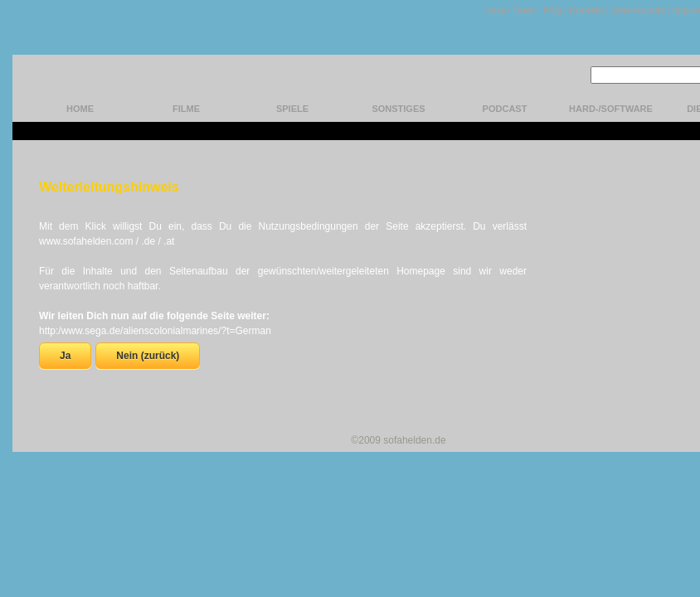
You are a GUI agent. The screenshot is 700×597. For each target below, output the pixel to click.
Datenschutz (637, 10)
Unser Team (510, 10)
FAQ (553, 10)
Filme (186, 109)
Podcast (505, 109)
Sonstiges (398, 109)
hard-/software (611, 109)
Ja (65, 356)
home (80, 109)
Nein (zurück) (148, 356)
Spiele (292, 109)
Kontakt (586, 10)
